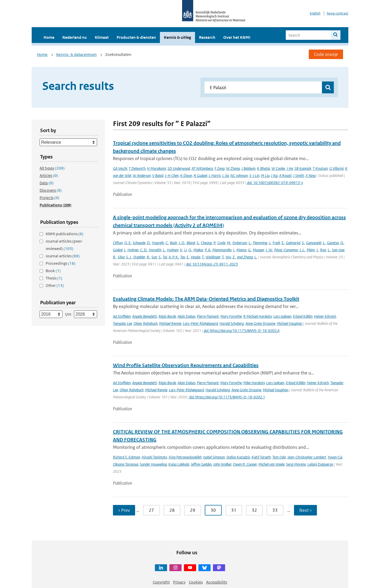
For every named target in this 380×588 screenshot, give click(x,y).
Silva (121, 257)
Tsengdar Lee (122, 323)
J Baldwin (248, 168)
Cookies (196, 582)
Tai (165, 257)
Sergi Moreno (296, 464)
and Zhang (245, 257)
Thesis (54, 278)
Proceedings (61, 263)
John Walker (222, 464)
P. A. (208, 250)
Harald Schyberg (232, 323)
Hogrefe (158, 243)
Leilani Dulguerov (321, 464)
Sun (154, 257)
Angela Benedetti (145, 316)
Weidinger (213, 257)
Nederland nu (75, 37)
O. (342, 243)
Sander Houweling (153, 464)
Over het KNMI (237, 37)
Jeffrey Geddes (201, 464)
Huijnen (173, 250)
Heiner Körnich (325, 316)
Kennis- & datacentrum (76, 54)
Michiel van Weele (271, 464)
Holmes (133, 250)
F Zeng (220, 168)
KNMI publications (65, 234)
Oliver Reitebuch (146, 323)
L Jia (225, 175)
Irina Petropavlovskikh (185, 457)
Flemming (260, 243)
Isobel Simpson (214, 457)
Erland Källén (303, 316)
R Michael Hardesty (258, 316)
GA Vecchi (120, 168)
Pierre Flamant (208, 316)
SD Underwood (179, 168)
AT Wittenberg (202, 168)
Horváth (155, 250)
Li (186, 250)
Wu (228, 257)
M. (229, 243)
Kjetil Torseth (261, 457)
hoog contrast (338, 13)
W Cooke (278, 168)
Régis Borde (167, 316)
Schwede (139, 243)
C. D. (144, 250)
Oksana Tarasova (126, 464)
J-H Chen (172, 175)
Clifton (118, 243)
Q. (190, 250)
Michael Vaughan (290, 323)
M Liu (265, 175)
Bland (191, 243)
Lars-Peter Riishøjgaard (200, 323)
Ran (323, 250)
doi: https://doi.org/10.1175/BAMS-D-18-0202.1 (227, 397)
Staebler (139, 257)
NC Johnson (239, 175)
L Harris (215, 175)
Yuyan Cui (335, 457)
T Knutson (320, 168)
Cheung (206, 243)
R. (115, 257)
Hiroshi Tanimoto (154, 457)
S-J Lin (254, 175)
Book (53, 271)
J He (290, 168)
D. (149, 243)
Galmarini (293, 243)
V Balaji (158, 175)
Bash (174, 243)
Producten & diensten (136, 37)
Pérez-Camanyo (286, 250)
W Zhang (233, 168)
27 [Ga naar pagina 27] (151, 510)
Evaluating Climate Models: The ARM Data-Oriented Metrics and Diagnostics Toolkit (206, 299)
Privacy (179, 582)
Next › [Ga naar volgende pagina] (305, 510)
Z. (234, 257)
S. (198, 243)
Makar (198, 250)
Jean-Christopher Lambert (307, 457)
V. (181, 250)
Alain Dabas (186, 316)
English (315, 13)
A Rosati (285, 175)
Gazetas (333, 243)
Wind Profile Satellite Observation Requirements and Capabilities (186, 365)
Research (207, 37)
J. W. (269, 250)
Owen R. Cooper (245, 464)
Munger (258, 250)
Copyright (161, 582)
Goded (118, 250)
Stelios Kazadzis (238, 457)
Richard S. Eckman (127, 457)
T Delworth (137, 168)
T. (203, 257)
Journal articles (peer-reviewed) (64, 245)
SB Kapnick (303, 168)
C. (167, 243)
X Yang (311, 175)
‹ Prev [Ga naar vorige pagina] (124, 510)
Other (55, 285)
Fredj (276, 243)
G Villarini (336, 168)
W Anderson (142, 175)
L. (250, 243)
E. (283, 243)
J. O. (182, 243)
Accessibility (217, 582)
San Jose (338, 250)
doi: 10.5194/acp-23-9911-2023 (212, 264)
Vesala (196, 257)
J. (270, 243)
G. (250, 250)
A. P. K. (174, 257)
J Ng (274, 175)
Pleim (311, 250)
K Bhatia (263, 168)
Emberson (240, 243)
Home (49, 37)
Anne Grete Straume (260, 323)
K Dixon (186, 175)
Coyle (221, 243)
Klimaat (102, 37)
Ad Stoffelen (122, 316)
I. (125, 250)
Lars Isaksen (282, 316)
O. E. (128, 243)
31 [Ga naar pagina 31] (234, 510)
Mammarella (222, 250)
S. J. (129, 257)
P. (215, 243)
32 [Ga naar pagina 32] (254, 510)
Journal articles (63, 256)
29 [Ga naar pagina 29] (193, 510)
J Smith (299, 175)
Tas (183, 257)
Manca (241, 250)
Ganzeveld (314, 243)
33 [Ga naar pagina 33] (275, 510)
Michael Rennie (170, 323)
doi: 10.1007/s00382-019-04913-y (275, 183)
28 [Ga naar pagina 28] (172, 510)
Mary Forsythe (231, 316)
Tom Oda (279, 457)
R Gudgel (200, 175)
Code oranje (326, 54)
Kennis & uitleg (177, 37)
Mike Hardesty (254, 383)
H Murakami (156, 168)
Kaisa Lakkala (179, 464)
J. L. (302, 250)
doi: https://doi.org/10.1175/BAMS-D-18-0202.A (242, 331)
